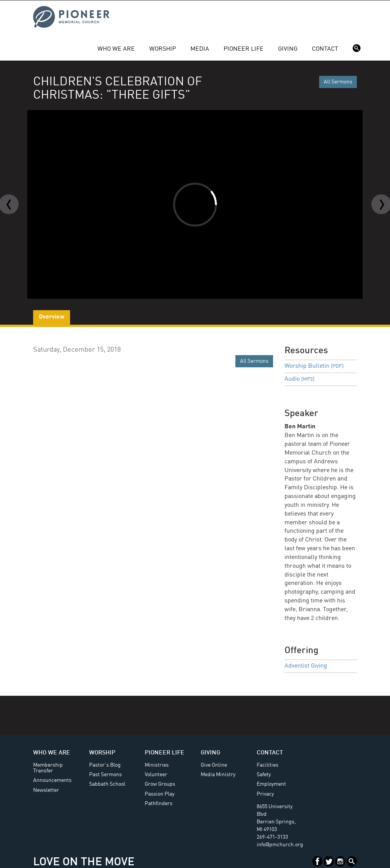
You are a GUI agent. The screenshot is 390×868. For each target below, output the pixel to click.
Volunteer (156, 775)
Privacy (265, 794)
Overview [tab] (52, 317)
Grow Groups (160, 784)
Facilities (268, 765)
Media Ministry (218, 775)
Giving (288, 49)
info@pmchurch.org (280, 845)
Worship (163, 49)
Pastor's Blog (105, 765)
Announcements (52, 780)
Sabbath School (107, 784)
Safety (264, 775)
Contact (325, 49)
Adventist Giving (306, 666)
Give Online (214, 765)
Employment (271, 784)
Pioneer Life (244, 49)
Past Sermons (105, 775)
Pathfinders (159, 804)
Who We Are (116, 49)
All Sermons (338, 82)
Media (200, 49)
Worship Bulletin (314, 366)
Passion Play (160, 794)
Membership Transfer (48, 768)
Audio (299, 379)
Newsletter (46, 790)
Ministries (157, 765)
